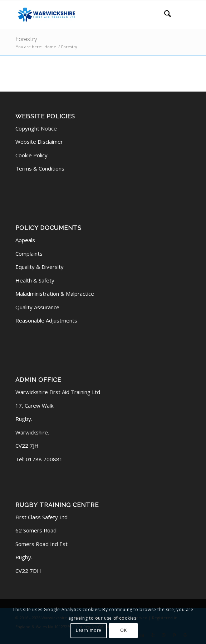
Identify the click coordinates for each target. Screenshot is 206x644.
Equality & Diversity (40, 267)
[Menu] (181, 15)
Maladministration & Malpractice (55, 294)
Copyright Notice (36, 128)
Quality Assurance (37, 307)
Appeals (25, 240)
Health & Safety (35, 280)
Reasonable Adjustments (46, 320)
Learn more (89, 630)
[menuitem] (164, 15)
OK (123, 630)
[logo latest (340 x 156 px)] (85, 15)
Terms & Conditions (40, 168)
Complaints (29, 254)
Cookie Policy (31, 155)
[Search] (164, 15)
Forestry (26, 39)
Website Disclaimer (39, 142)
